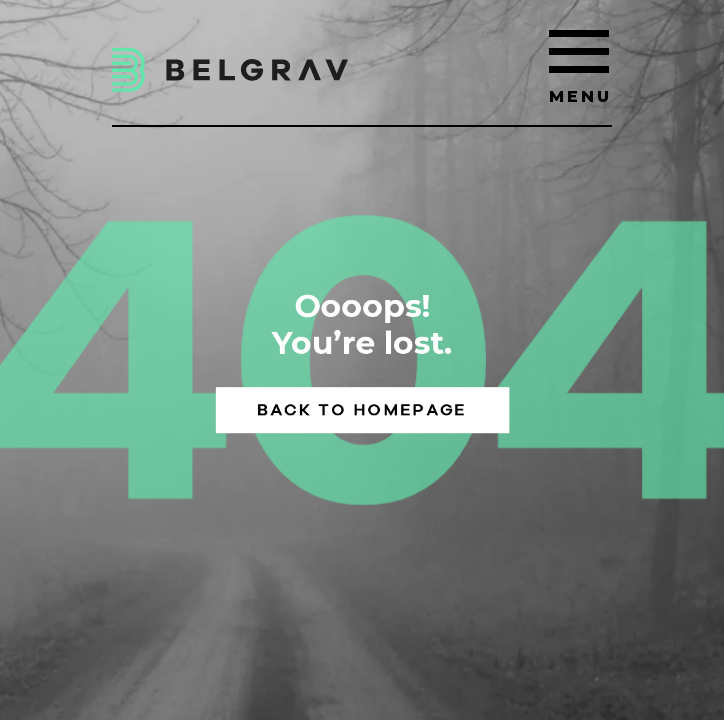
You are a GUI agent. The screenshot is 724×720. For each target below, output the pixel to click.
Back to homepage (362, 409)
